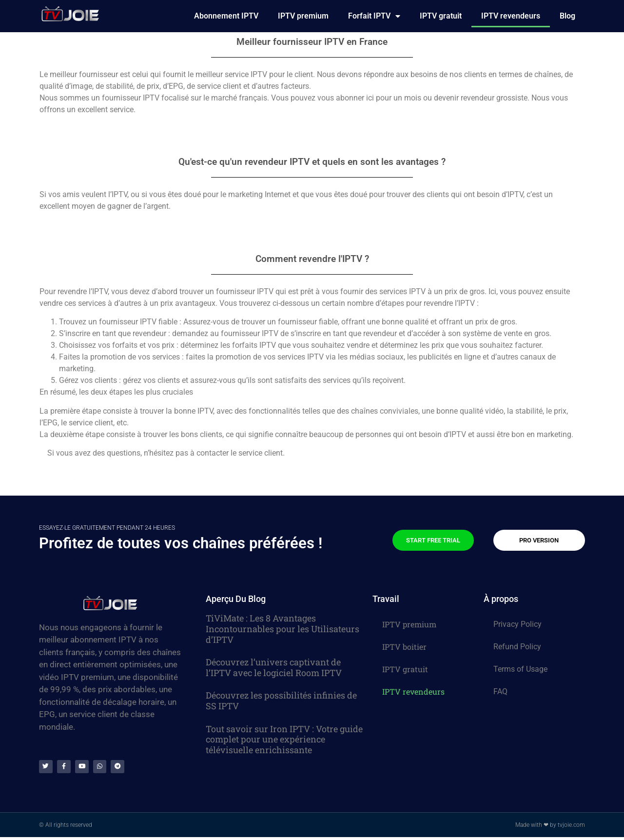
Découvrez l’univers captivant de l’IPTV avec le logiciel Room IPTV (274, 667)
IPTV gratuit (441, 16)
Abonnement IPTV (226, 16)
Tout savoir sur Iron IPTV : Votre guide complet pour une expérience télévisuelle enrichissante (284, 739)
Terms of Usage (520, 669)
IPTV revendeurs (511, 16)
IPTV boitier (404, 647)
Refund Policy (517, 647)
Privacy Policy (517, 624)
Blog (567, 16)
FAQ (500, 691)
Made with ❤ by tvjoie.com (550, 828)
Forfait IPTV (374, 16)
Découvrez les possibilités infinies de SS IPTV (281, 700)
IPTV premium (303, 16)
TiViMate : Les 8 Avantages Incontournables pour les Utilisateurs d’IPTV (283, 629)
